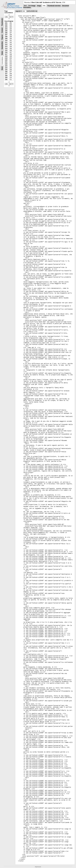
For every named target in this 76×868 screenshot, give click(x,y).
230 (6, 80)
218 (6, 56)
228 (6, 76)
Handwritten (2, 45)
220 (6, 60)
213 (6, 46)
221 (6, 62)
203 (6, 27)
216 (6, 52)
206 (6, 33)
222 (6, 64)
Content (2, 30)
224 (6, 68)
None (2, 68)
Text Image (32, 6)
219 (6, 58)
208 (6, 37)
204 (6, 29)
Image (39, 6)
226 (6, 72)
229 (6, 78)
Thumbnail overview (54, 6)
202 (6, 25)
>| (36, 11)
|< (20, 11)
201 (6, 23)
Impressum (38, 867)
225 (6, 70)
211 (6, 43)
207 (6, 35)
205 (6, 31)
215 (6, 50)
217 (6, 54)
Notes (2, 53)
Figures (2, 37)
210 (6, 41)
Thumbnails (2, 22)
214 (6, 48)
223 (6, 66)
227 (6, 74)
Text (25, 6)
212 (6, 45)
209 (6, 39)
